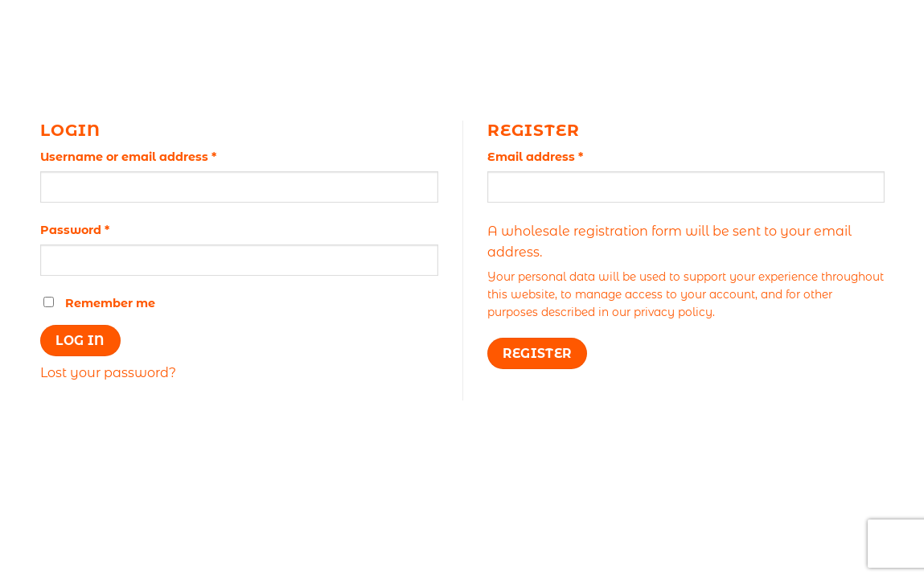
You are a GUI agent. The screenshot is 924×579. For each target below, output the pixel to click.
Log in (80, 341)
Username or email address (156, 156)
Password (102, 229)
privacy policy (673, 312)
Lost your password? (108, 373)
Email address (563, 156)
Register (537, 353)
